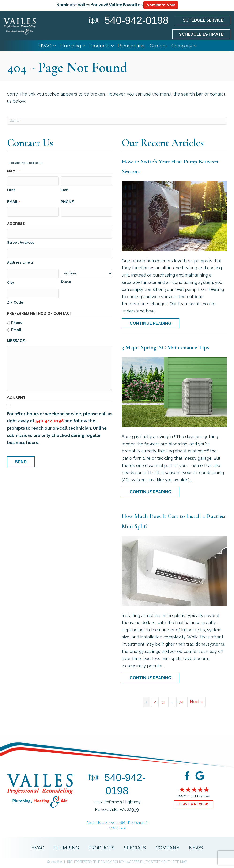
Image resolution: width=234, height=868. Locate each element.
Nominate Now (161, 5)
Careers (158, 46)
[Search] (117, 121)
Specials (135, 848)
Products (99, 46)
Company (182, 46)
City (11, 280)
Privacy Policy (111, 862)
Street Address (21, 241)
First (11, 189)
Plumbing (70, 46)
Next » (196, 702)
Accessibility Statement (148, 862)
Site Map (180, 862)
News (196, 848)
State (66, 280)
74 (181, 702)
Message (17, 338)
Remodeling (131, 46)
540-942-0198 (49, 418)
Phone (67, 201)
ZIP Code (15, 300)
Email (14, 202)
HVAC (45, 46)
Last (65, 189)
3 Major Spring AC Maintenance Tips (165, 347)
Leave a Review (194, 804)
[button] (54, 46)
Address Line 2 (20, 261)
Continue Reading (155, 323)
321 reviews (200, 796)
